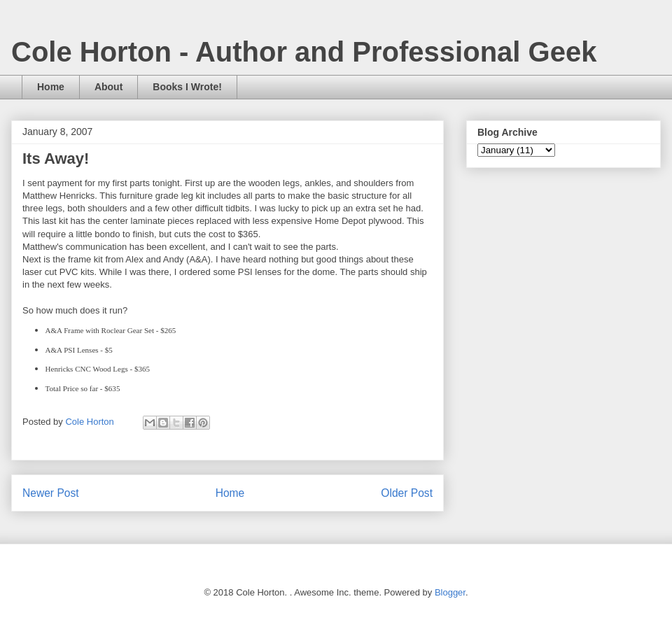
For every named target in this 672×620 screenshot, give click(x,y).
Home (51, 87)
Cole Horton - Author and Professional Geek (304, 52)
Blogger (450, 592)
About (108, 87)
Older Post (407, 493)
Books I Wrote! (187, 87)
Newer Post (51, 493)
